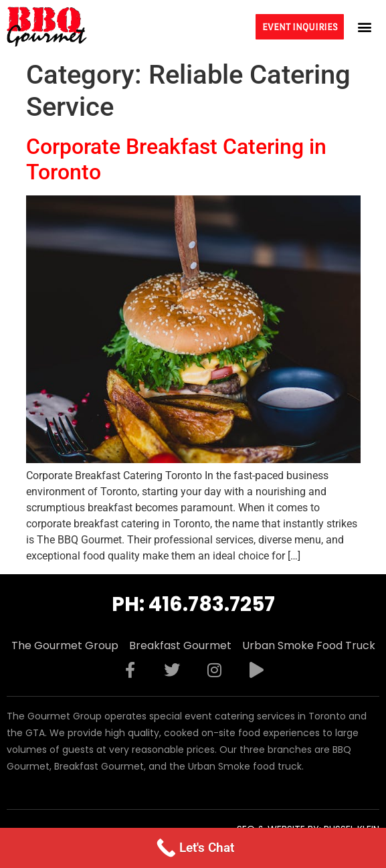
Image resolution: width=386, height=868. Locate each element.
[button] (365, 26)
